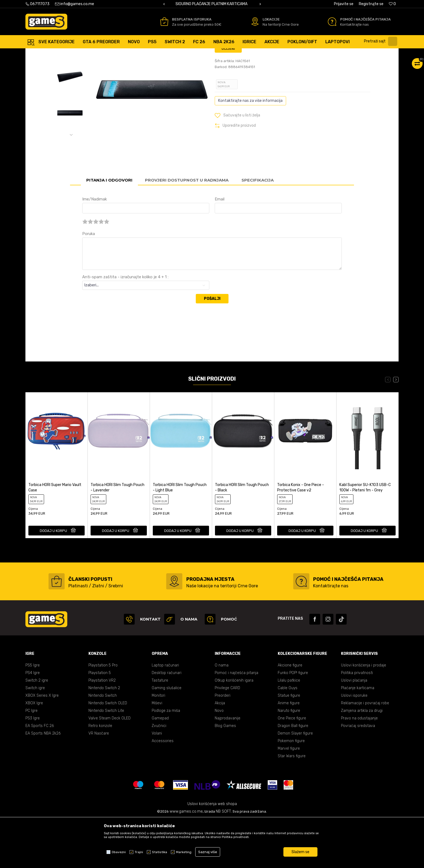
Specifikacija (258, 228)
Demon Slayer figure (295, 781)
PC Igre (32, 759)
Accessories (123, 54)
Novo (219, 759)
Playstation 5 (100, 721)
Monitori (158, 744)
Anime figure (289, 751)
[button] (382, 41)
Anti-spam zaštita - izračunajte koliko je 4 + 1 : (125, 325)
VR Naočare (99, 781)
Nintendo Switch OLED (108, 751)
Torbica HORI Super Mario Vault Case (55, 536)
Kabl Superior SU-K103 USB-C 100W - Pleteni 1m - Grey (365, 536)
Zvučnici (159, 774)
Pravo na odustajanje (359, 766)
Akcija (220, 751)
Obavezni (119, 852)
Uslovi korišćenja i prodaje (364, 713)
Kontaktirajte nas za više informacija (250, 149)
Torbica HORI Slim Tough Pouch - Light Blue (180, 536)
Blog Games (225, 774)
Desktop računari (167, 721)
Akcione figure (290, 713)
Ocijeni (228, 97)
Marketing (184, 852)
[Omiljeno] (392, 4)
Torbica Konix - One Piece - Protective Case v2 (301, 536)
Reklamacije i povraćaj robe (365, 751)
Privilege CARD (227, 736)
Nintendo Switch (103, 744)
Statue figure (289, 744)
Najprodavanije (228, 766)
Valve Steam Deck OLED (110, 766)
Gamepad (160, 766)
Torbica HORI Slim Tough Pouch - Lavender (117, 536)
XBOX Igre (34, 751)
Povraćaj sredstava (358, 774)
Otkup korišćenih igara (234, 728)
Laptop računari (165, 713)
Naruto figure (289, 759)
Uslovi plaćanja (354, 728)
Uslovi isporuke (354, 744)
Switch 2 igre (37, 728)
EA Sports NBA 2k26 (43, 781)
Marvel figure (289, 797)
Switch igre (35, 736)
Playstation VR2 (102, 728)
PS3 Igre (33, 766)
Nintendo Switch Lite (106, 759)
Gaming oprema (95, 54)
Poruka (89, 282)
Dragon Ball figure (293, 774)
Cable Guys (288, 736)
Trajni (139, 852)
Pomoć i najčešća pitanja (236, 721)
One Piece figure (292, 766)
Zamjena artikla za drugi (362, 759)
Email (220, 247)
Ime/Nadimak (95, 247)
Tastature (160, 728)
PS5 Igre (33, 713)
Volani (157, 781)
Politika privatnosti (357, 721)
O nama (222, 713)
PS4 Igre (33, 721)
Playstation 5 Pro (103, 713)
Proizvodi (69, 54)
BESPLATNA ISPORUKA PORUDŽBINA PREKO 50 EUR (212, 4)
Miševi (157, 751)
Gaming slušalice (167, 736)
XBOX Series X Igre (42, 744)
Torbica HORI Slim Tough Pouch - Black (242, 536)
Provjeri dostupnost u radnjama (187, 228)
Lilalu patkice (289, 728)
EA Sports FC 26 (40, 774)
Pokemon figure (291, 789)
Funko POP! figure (293, 721)
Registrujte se (371, 4)
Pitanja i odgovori (109, 228)
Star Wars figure (292, 804)
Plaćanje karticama (358, 736)
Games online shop (41, 54)
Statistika (160, 852)
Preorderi (223, 744)
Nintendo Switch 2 (104, 736)
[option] (212, 4)
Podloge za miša (166, 759)
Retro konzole (100, 774)
